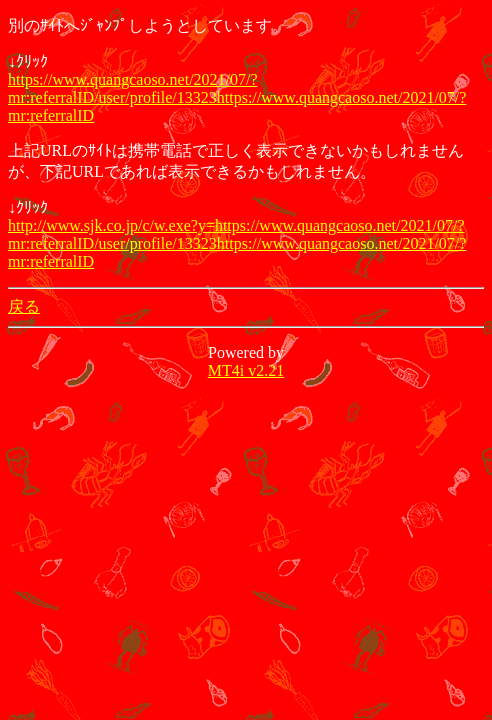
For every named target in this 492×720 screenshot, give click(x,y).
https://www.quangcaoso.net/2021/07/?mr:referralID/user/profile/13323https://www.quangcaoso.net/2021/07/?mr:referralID (237, 97)
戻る (24, 306)
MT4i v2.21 (246, 370)
